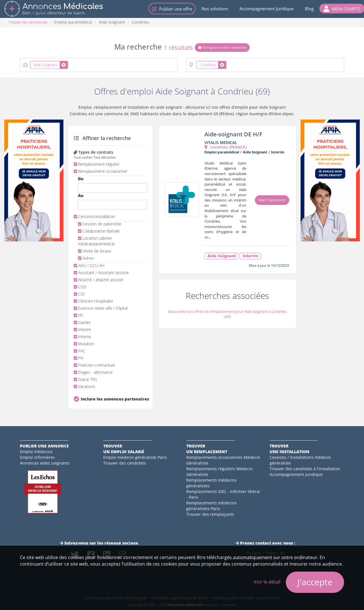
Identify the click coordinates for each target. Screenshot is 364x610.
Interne (82, 337)
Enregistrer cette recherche (222, 47)
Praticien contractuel (94, 365)
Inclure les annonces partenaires (114, 399)
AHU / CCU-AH (89, 265)
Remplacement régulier (97, 164)
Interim (82, 329)
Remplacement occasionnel (100, 171)
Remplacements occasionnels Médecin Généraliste (223, 460)
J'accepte (315, 582)
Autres (86, 258)
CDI (79, 294)
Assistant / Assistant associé (101, 273)
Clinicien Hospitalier (93, 301)
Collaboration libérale (99, 231)
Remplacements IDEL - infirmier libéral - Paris (223, 494)
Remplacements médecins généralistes (211, 483)
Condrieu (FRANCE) (226, 147)
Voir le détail (267, 582)
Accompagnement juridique (296, 474)
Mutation (84, 344)
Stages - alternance (93, 372)
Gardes (82, 322)
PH (78, 358)
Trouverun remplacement (207, 449)
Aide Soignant (112, 22)
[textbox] (71, 64)
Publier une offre (172, 9)
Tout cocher (83, 157)
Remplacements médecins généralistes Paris (211, 506)
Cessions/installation (94, 216)
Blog (309, 9)
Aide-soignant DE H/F (233, 134)
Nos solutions (215, 9)
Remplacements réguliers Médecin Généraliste (220, 472)
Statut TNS (85, 379)
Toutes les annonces (28, 22)
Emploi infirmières (37, 457)
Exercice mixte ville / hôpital (101, 308)
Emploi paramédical (73, 22)
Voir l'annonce (272, 200)
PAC (79, 351)
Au (81, 195)
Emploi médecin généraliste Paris (135, 457)
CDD (80, 287)
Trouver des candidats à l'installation (305, 469)
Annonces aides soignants (45, 463)
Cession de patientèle (100, 224)
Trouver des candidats (125, 463)
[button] (342, 9)
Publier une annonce (44, 446)
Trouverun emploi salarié (124, 449)
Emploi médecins (36, 452)
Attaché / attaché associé (99, 280)
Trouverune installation (289, 449)
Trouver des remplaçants (210, 514)
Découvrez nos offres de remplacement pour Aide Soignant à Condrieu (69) (227, 314)
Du (81, 179)
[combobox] (99, 65)
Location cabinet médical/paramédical (96, 241)
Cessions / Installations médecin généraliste (300, 460)
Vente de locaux (95, 251)
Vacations (84, 386)
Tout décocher (105, 157)
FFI (78, 315)
